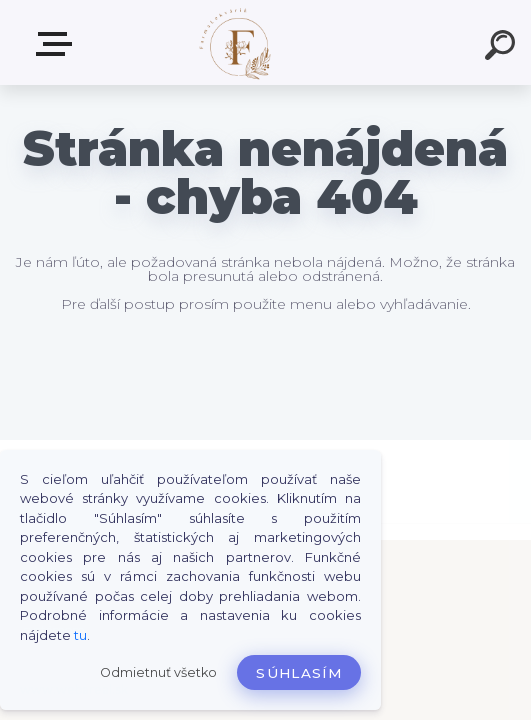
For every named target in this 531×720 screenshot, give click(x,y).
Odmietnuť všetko (158, 672)
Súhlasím (299, 673)
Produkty (58, 44)
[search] (503, 48)
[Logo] (235, 42)
